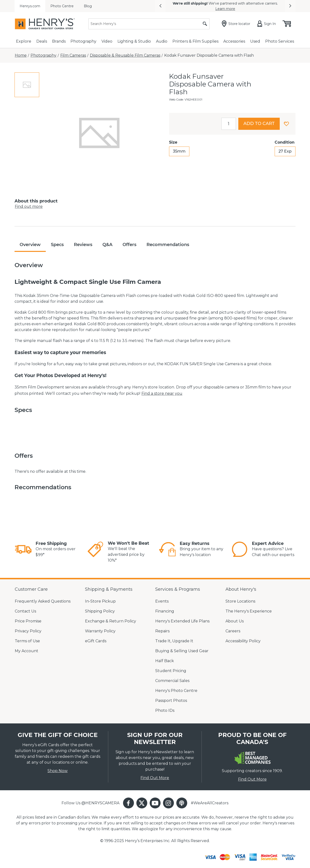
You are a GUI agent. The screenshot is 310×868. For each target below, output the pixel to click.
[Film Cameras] (73, 55)
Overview (30, 245)
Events (162, 601)
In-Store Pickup (100, 601)
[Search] (149, 24)
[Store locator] (237, 24)
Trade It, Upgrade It (174, 641)
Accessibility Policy (243, 641)
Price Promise (28, 621)
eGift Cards (96, 641)
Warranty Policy (100, 631)
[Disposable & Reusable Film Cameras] (125, 55)
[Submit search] (205, 24)
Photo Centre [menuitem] (62, 6)
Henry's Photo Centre (176, 691)
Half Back (165, 661)
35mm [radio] (179, 151)
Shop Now (58, 771)
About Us (235, 621)
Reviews (83, 245)
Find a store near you (162, 393)
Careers (233, 631)
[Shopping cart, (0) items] (287, 24)
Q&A (107, 245)
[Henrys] (45, 24)
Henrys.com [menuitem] (30, 6)
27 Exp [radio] (285, 151)
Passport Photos (171, 701)
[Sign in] (268, 24)
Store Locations (240, 601)
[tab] (27, 85)
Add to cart (259, 124)
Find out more (29, 206)
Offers (129, 245)
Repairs (162, 631)
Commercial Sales (172, 681)
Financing (165, 611)
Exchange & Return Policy (111, 621)
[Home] (21, 55)
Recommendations (168, 245)
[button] (160, 6)
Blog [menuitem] (88, 6)
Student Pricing (171, 671)
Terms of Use (27, 641)
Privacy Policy (28, 631)
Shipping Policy (100, 611)
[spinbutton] (229, 124)
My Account (27, 651)
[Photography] (43, 55)
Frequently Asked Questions (43, 601)
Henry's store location (153, 387)
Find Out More (155, 778)
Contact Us (25, 611)
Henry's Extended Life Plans (182, 621)
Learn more (225, 9)
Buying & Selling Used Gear (182, 651)
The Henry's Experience (249, 611)
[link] (23, 549)
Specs (57, 245)
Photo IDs (165, 710)
